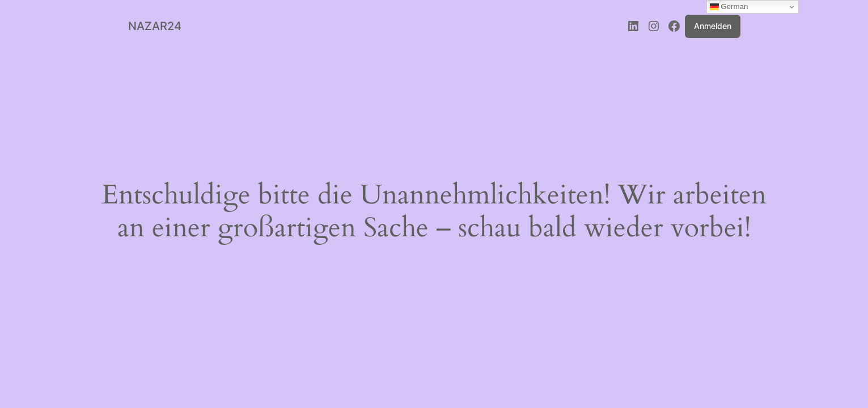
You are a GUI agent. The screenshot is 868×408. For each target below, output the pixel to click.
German (729, 7)
